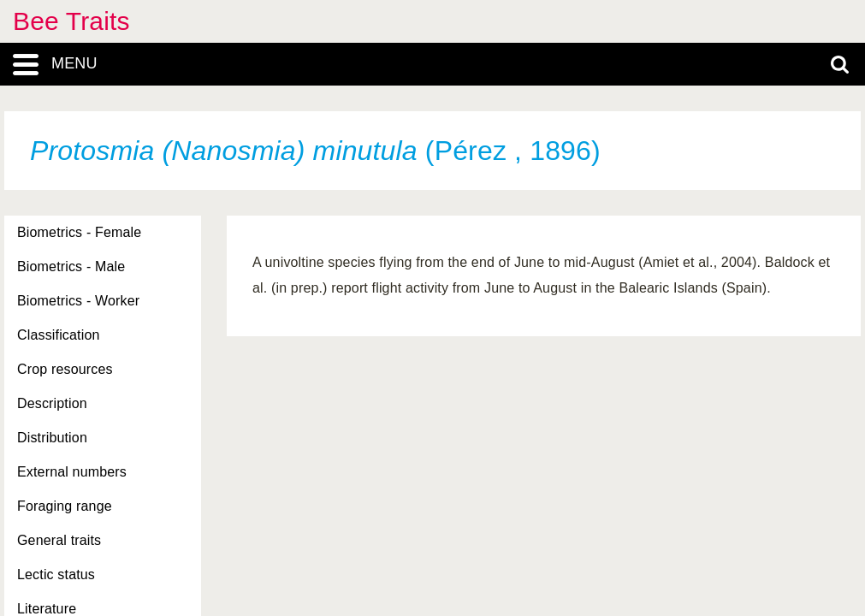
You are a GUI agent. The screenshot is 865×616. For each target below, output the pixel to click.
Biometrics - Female (79, 232)
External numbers (72, 472)
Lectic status (56, 575)
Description (52, 403)
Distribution (52, 438)
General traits (59, 540)
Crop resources (65, 369)
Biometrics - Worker (78, 301)
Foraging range (65, 506)
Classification (59, 335)
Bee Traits (71, 21)
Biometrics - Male (71, 267)
